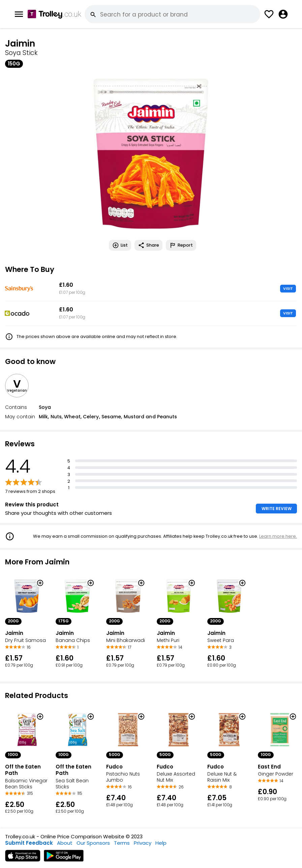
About (65, 843)
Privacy (143, 843)
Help (161, 843)
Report (181, 245)
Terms (122, 843)
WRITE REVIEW (277, 509)
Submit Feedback (29, 843)
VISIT (288, 288)
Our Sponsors (93, 843)
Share (148, 245)
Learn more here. (278, 536)
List (120, 245)
